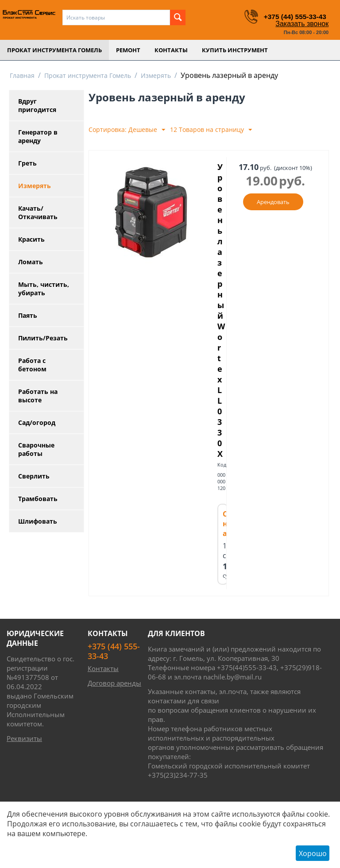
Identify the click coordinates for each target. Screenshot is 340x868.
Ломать (31, 262)
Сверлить (34, 476)
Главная (22, 75)
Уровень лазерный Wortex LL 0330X (222, 335)
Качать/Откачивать (38, 212)
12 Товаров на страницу (211, 130)
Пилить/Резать (43, 338)
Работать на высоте (38, 396)
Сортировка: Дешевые (127, 130)
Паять (28, 315)
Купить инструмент (235, 50)
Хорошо (313, 853)
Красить (31, 239)
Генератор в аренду (38, 136)
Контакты (171, 50)
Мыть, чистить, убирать (44, 289)
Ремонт (128, 50)
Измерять (156, 75)
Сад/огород (37, 422)
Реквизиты (24, 788)
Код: (222, 514)
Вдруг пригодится (37, 105)
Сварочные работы (36, 449)
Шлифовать (38, 521)
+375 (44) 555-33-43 (290, 16)
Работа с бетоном (32, 365)
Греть (27, 163)
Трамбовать (38, 499)
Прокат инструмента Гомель (54, 50)
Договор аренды (114, 733)
